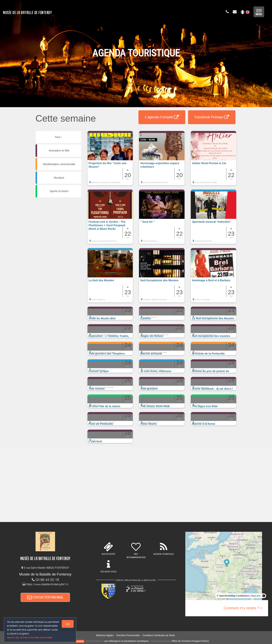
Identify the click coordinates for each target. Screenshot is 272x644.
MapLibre (256, 596)
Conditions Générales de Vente (159, 635)
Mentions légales (105, 635)
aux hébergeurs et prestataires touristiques (126, 641)
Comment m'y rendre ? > (243, 608)
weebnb (80, 641)
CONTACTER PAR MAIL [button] (45, 597)
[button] (110, 160)
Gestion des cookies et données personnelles (30, 637)
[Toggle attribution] (264, 596)
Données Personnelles (128, 635)
